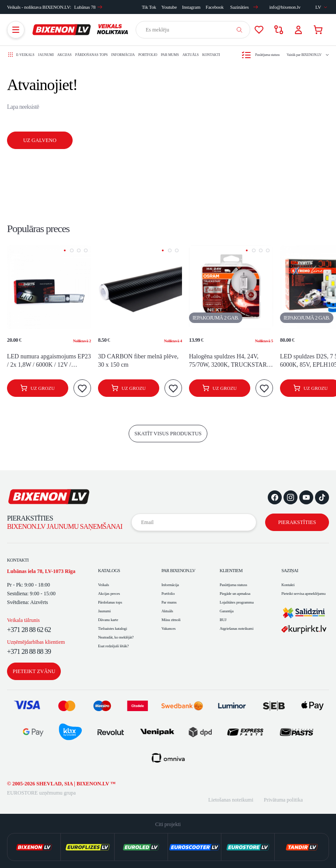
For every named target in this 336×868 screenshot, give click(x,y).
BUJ (223, 620)
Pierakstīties (297, 522)
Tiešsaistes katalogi (112, 628)
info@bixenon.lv (285, 7)
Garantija (227, 611)
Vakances (168, 628)
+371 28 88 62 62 (29, 630)
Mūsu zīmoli (171, 620)
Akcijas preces (109, 594)
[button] (65, 250)
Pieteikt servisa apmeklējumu (303, 594)
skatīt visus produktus (168, 434)
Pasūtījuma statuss (233, 585)
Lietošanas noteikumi (231, 800)
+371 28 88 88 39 (29, 651)
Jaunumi (46, 55)
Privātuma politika (283, 800)
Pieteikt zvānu (34, 671)
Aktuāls (191, 55)
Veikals (103, 585)
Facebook (215, 7)
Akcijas (65, 55)
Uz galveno (40, 140)
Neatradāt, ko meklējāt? (116, 637)
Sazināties (244, 7)
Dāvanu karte (108, 620)
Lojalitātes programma (237, 602)
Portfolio (148, 55)
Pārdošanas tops (92, 55)
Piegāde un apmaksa (235, 594)
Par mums (170, 55)
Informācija (123, 55)
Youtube (169, 7)
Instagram (191, 7)
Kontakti (211, 55)
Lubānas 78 (89, 7)
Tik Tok (149, 7)
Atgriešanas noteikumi (236, 628)
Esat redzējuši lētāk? (113, 646)
